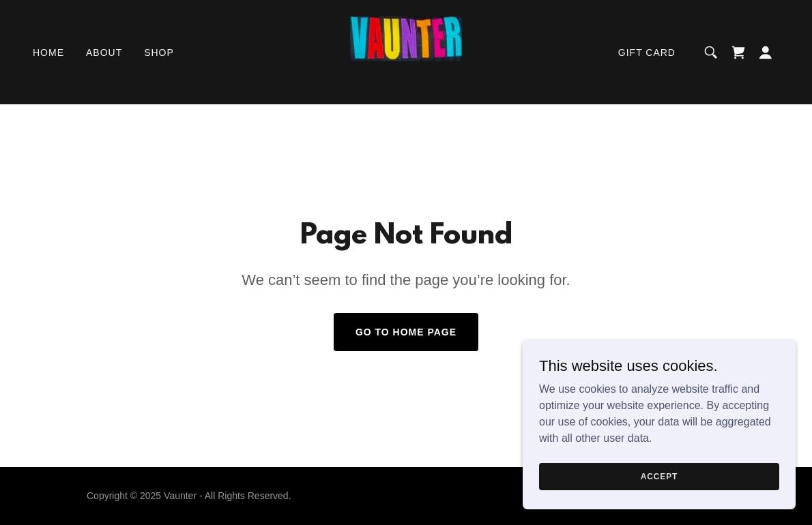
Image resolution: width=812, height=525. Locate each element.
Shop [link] (159, 52)
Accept (659, 495)
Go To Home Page (406, 332)
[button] (766, 52)
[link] (406, 51)
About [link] (104, 52)
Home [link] (48, 52)
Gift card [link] (647, 52)
